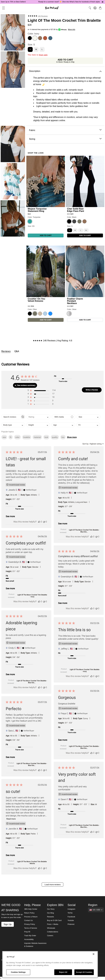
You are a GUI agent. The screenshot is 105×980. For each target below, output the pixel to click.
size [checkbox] (4, 437)
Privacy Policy (30, 924)
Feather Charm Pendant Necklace (75, 301)
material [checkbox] (37, 437)
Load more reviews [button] (53, 885)
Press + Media (53, 924)
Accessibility (29, 939)
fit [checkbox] (11, 437)
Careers (50, 936)
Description (65, 71)
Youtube (71, 920)
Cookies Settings (18, 972)
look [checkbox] (46, 437)
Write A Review (92, 390)
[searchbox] (11, 417)
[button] (42, 391)
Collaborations (53, 932)
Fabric (65, 130)
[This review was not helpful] (44, 522)
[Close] (94, 954)
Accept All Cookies (84, 972)
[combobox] (38, 417)
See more (10, 516)
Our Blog (50, 913)
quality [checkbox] (55, 437)
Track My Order (30, 936)
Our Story (51, 909)
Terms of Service (31, 928)
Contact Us (28, 920)
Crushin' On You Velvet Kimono (36, 300)
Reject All (63, 972)
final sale (43, 55)
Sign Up (8, 924)
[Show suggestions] (96, 910)
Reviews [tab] (6, 351)
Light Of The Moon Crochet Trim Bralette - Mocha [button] (32, 863)
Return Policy (29, 913)
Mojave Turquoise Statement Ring (37, 210)
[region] (50, 964)
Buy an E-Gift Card (54, 920)
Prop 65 (27, 932)
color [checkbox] (17, 437)
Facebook (71, 917)
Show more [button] (72, 437)
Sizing (65, 139)
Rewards (50, 917)
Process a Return (31, 917)
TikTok (70, 913)
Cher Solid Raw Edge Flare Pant (76, 210)
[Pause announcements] (103, 2)
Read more (11, 819)
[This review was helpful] (39, 522)
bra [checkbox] (63, 437)
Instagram (71, 909)
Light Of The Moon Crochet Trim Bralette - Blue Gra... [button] (84, 531)
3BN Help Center (31, 909)
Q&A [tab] (17, 351)
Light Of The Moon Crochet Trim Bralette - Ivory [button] (32, 596)
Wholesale (51, 928)
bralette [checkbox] (27, 437)
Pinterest (71, 924)
